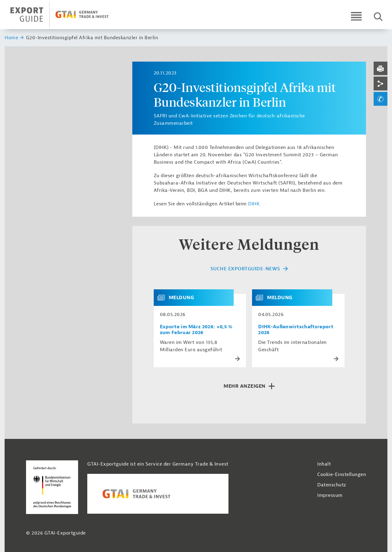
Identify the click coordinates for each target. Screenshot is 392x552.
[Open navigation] (356, 16)
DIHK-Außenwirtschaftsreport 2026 (296, 330)
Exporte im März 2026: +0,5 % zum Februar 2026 (196, 330)
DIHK (254, 204)
